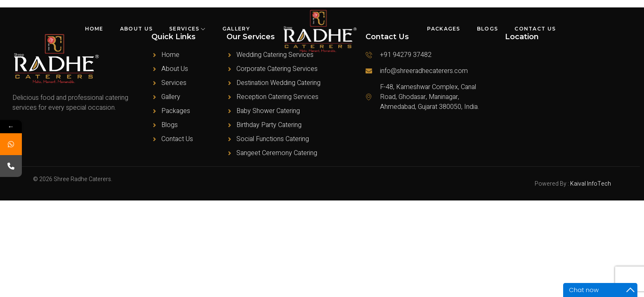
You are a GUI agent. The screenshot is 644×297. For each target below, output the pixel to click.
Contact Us (535, 29)
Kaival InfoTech (591, 184)
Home (94, 29)
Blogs (488, 29)
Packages (443, 29)
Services (188, 29)
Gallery (236, 29)
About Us (136, 29)
